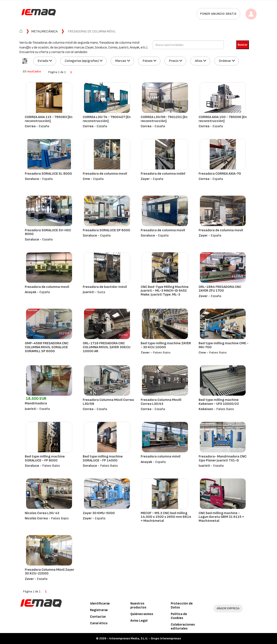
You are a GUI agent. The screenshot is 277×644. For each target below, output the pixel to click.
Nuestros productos (138, 605)
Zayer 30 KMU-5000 (99, 513)
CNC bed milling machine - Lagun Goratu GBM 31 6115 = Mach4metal (221, 517)
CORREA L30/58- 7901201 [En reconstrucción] (164, 119)
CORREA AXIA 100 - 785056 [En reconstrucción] (223, 119)
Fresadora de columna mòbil (163, 174)
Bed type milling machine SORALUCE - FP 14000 (103, 458)
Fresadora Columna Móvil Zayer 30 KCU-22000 (49, 572)
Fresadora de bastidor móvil (105, 287)
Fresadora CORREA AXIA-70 (220, 174)
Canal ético (99, 623)
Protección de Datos (182, 605)
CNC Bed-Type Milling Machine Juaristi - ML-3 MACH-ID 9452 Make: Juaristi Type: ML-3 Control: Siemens (165, 293)
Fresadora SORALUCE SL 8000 (48, 174)
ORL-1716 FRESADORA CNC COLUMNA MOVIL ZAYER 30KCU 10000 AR (107, 347)
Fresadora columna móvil (161, 457)
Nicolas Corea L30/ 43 (42, 513)
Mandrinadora (36, 403)
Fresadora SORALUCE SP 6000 (106, 230)
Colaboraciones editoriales (183, 627)
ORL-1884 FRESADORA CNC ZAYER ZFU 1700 (220, 289)
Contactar (98, 617)
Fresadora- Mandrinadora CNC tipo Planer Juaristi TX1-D (223, 458)
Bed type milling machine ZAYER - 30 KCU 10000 (166, 345)
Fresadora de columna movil (105, 174)
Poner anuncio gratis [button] (218, 14)
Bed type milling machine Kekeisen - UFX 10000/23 (219, 402)
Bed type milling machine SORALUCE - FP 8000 (45, 458)
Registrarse (99, 610)
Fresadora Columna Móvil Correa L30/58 (108, 402)
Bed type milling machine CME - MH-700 (224, 345)
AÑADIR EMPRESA (228, 608)
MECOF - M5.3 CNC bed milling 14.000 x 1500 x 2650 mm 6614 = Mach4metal (166, 517)
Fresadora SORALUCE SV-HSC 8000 (48, 232)
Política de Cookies (179, 616)
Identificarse (100, 604)
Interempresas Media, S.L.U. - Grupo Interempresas (145, 638)
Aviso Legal (139, 621)
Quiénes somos (142, 614)
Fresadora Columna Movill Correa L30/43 (161, 402)
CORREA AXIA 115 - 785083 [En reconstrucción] (49, 119)
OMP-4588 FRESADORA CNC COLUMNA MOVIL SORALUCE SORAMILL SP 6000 (47, 347)
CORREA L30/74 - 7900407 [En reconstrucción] (107, 119)
